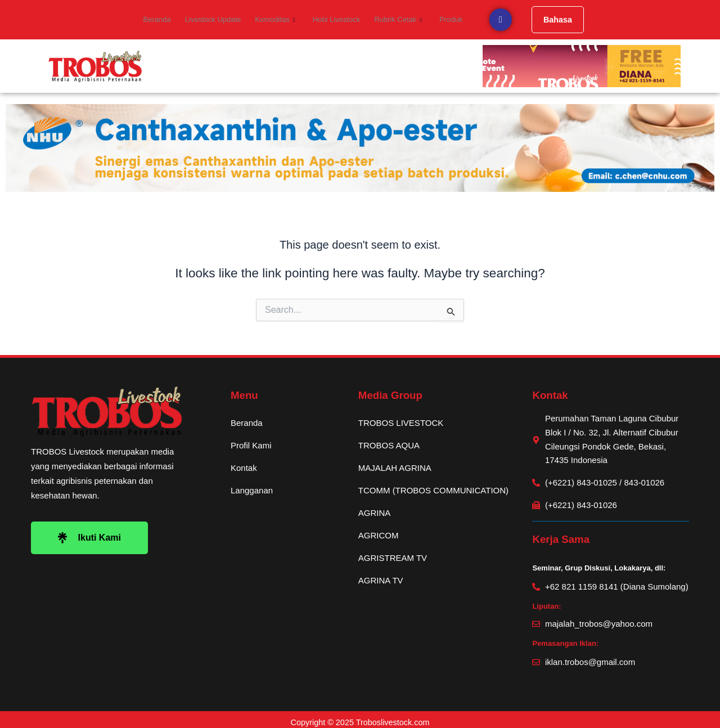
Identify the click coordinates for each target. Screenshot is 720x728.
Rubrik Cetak (393, 20)
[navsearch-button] (492, 20)
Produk (444, 19)
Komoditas (276, 20)
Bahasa (549, 19)
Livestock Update (217, 19)
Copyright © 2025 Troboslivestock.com (360, 717)
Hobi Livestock (334, 19)
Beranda (163, 19)
